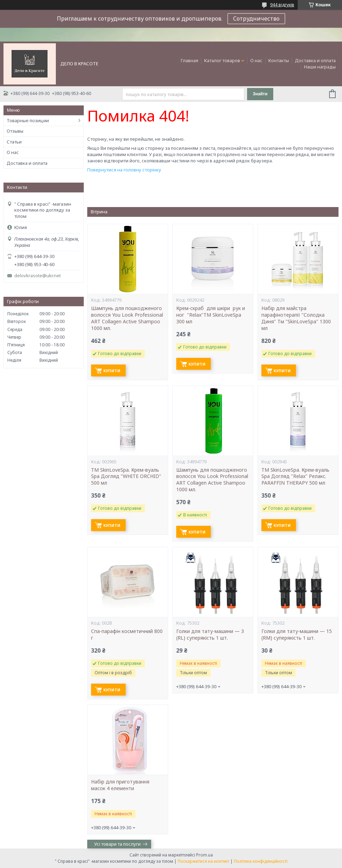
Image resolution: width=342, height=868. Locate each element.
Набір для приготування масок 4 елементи (120, 785)
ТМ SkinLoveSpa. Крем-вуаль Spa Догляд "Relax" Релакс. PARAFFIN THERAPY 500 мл (295, 477)
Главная (189, 60)
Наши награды (320, 67)
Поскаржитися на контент (203, 861)
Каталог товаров (222, 60)
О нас (256, 60)
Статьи (14, 142)
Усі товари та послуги (117, 844)
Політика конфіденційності (261, 861)
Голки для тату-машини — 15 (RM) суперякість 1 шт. (297, 635)
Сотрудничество (256, 19)
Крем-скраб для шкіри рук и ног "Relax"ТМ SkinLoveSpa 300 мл (211, 315)
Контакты (279, 60)
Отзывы (15, 131)
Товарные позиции (28, 120)
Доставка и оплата (315, 60)
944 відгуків (282, 5)
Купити (112, 371)
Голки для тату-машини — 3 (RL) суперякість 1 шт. (210, 635)
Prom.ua (205, 855)
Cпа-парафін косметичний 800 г (127, 635)
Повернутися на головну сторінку (124, 170)
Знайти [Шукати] (260, 94)
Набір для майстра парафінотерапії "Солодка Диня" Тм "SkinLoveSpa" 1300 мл (296, 318)
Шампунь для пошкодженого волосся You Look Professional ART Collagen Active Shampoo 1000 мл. (127, 318)
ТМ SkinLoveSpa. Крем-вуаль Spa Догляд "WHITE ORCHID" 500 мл (126, 477)
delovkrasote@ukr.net (38, 276)
